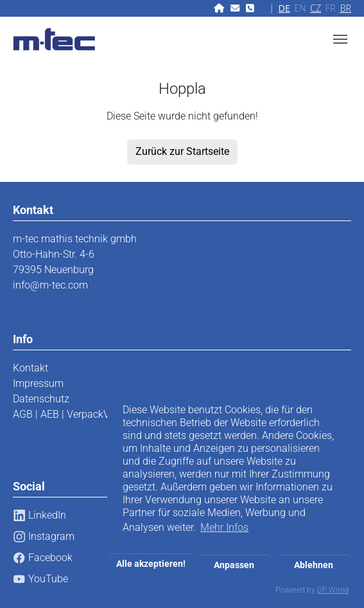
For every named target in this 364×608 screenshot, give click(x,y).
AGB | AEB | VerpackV (61, 414)
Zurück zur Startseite (182, 151)
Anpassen (234, 565)
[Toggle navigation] (340, 39)
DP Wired (333, 590)
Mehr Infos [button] (224, 527)
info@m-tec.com (50, 285)
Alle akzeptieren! (151, 564)
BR (345, 8)
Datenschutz (41, 399)
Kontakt (30, 368)
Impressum (38, 383)
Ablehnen (314, 565)
